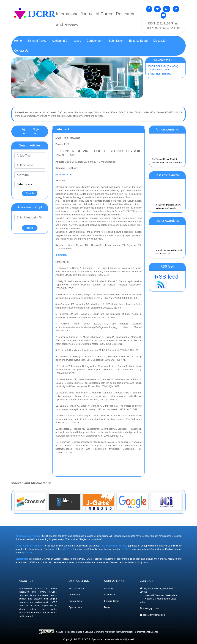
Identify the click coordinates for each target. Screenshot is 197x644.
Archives (109, 588)
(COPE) (67, 549)
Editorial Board (112, 601)
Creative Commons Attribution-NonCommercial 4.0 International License (121, 632)
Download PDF (64, 174)
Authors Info (75, 595)
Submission (110, 595)
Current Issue (76, 601)
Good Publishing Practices (114, 546)
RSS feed (167, 281)
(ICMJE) (28, 553)
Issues (77, 41)
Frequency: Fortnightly (160, 74)
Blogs (107, 607)
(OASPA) (127, 549)
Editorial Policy (76, 588)
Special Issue (76, 607)
